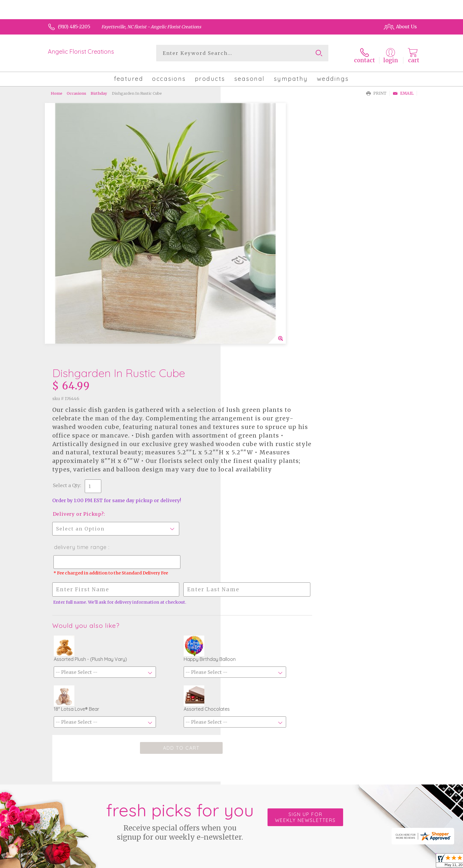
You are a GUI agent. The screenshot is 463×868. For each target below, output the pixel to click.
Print (376, 90)
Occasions (76, 90)
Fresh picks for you (180, 642)
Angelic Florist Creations (81, 51)
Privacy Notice (318, 862)
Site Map (401, 862)
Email (403, 90)
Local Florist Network (362, 862)
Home (57, 90)
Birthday (99, 90)
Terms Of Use (282, 862)
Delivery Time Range (259, 313)
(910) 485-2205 (74, 27)
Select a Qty (246, 252)
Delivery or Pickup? (257, 280)
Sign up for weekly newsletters (305, 639)
